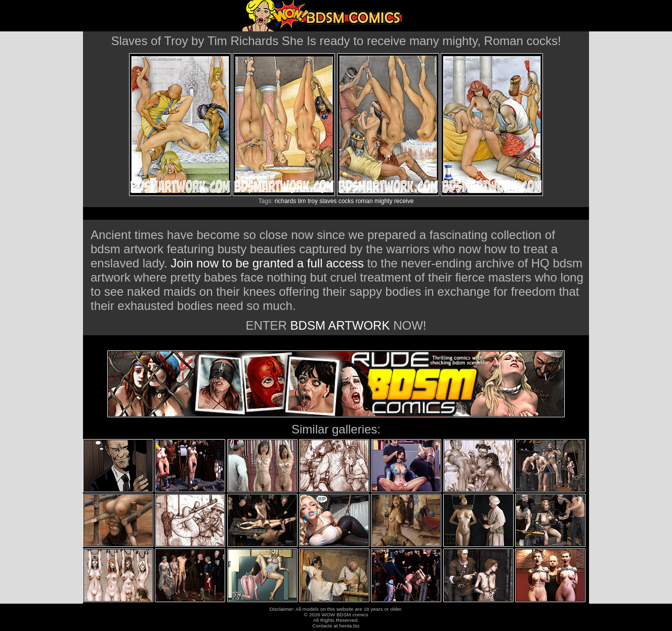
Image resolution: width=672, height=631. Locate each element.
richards (286, 201)
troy (313, 201)
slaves (328, 201)
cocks (346, 201)
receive (404, 201)
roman (364, 201)
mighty (383, 201)
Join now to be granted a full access (267, 263)
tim (302, 201)
